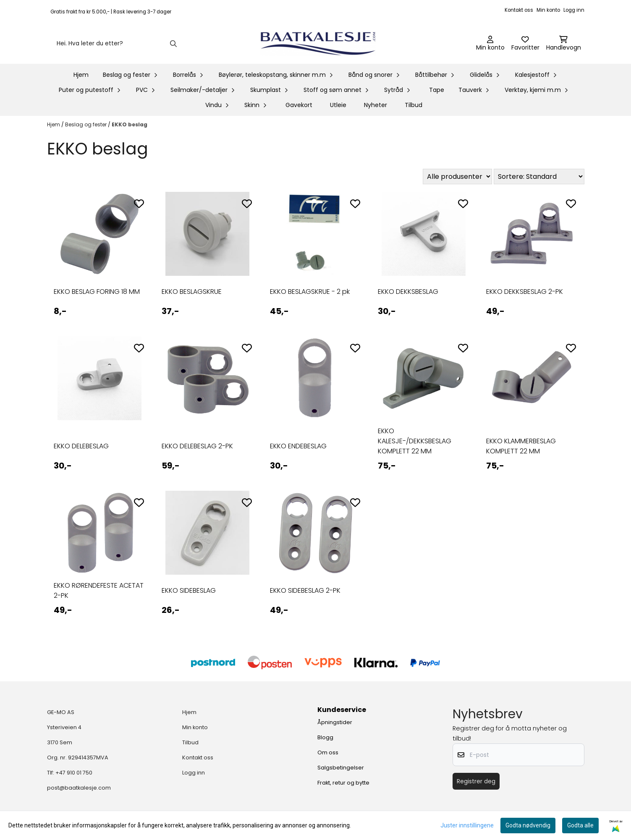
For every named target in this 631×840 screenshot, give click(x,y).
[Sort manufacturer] (457, 177)
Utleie (338, 105)
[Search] (173, 44)
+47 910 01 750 (74, 773)
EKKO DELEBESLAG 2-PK (197, 446)
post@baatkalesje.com (79, 788)
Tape (437, 90)
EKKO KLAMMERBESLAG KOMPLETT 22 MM (521, 446)
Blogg (325, 737)
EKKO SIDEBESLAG (189, 590)
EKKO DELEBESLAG (81, 446)
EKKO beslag (130, 124)
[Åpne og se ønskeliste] (525, 44)
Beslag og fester (86, 124)
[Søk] (116, 44)
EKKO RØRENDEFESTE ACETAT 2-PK (99, 590)
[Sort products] (539, 177)
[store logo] (318, 44)
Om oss (328, 752)
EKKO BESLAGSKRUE (192, 292)
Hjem (54, 124)
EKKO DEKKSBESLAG (408, 292)
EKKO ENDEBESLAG (298, 446)
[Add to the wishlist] (139, 204)
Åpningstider (335, 722)
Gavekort (299, 105)
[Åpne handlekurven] (564, 44)
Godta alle (580, 825)
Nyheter (376, 105)
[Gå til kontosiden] (490, 44)
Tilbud (414, 105)
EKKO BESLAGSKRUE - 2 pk (310, 292)
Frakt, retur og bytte (343, 783)
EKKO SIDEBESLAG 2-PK (305, 590)
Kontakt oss (519, 10)
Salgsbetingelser (341, 768)
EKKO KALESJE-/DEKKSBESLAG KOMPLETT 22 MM (415, 441)
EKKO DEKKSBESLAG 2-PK (525, 292)
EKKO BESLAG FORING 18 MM (97, 292)
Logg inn (574, 10)
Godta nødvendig (528, 825)
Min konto (548, 10)
